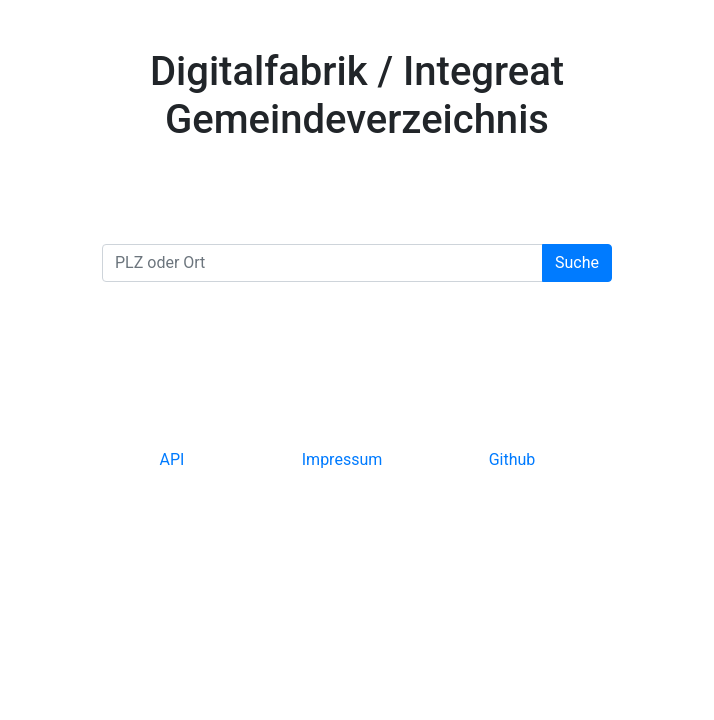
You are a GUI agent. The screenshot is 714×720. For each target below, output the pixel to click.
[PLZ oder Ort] (322, 263)
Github (512, 459)
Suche (577, 262)
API (172, 459)
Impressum (342, 459)
